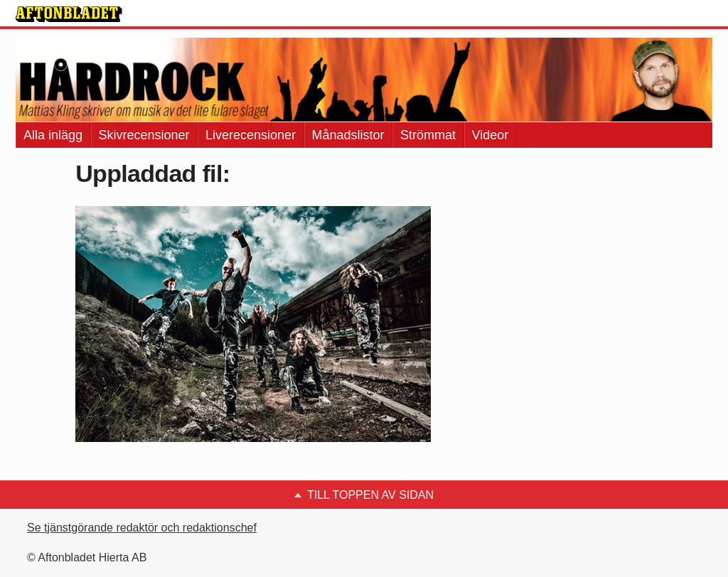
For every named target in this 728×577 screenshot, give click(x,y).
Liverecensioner (251, 135)
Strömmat (428, 135)
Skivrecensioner (144, 135)
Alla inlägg (53, 135)
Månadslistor (348, 135)
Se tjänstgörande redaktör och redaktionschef (142, 528)
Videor (491, 135)
